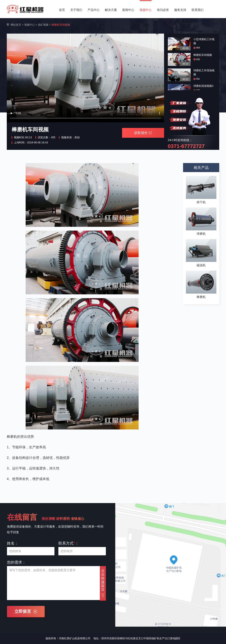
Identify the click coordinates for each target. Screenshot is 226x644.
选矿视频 (43, 25)
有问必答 (163, 10)
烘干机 (201, 202)
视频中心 (146, 10)
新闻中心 (128, 10)
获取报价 (143, 133)
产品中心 (94, 10)
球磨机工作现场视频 (204, 72)
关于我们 (76, 10)
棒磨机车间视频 (203, 55)
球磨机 (201, 234)
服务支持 (180, 10)
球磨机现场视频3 (203, 86)
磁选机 (201, 265)
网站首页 (16, 25)
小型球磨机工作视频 (204, 41)
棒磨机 (201, 297)
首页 (62, 10)
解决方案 (111, 10)
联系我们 (198, 10)
